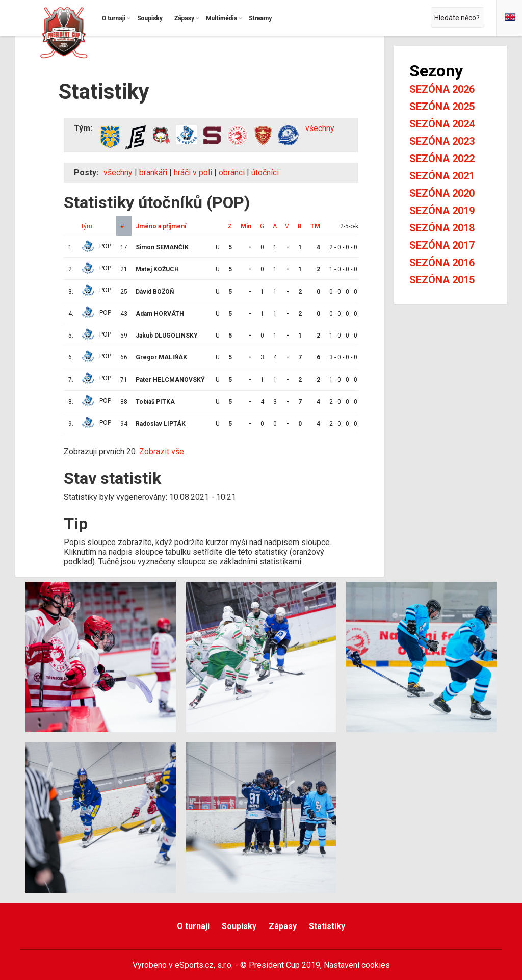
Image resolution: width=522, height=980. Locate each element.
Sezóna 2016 (442, 263)
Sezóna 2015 (442, 280)
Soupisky (239, 926)
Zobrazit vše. (162, 452)
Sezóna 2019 (442, 211)
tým (87, 226)
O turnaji (193, 926)
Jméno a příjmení (161, 226)
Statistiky (327, 926)
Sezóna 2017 (442, 245)
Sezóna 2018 (442, 228)
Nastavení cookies (357, 965)
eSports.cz (194, 965)
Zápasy (283, 926)
